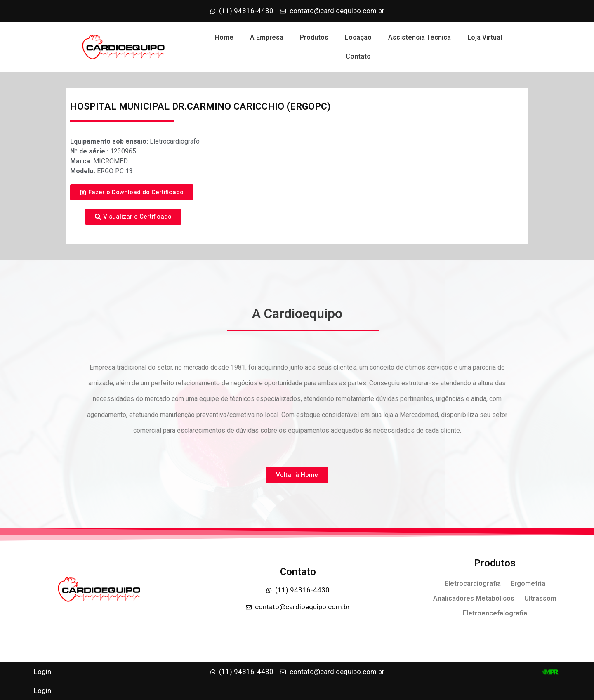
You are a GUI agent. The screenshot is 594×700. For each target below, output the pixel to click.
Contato (358, 56)
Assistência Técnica (420, 37)
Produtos (314, 37)
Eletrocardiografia (473, 583)
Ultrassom (540, 598)
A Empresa (267, 37)
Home (224, 37)
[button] (132, 192)
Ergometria (528, 583)
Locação (358, 37)
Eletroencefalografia (495, 613)
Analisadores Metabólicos (474, 598)
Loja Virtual (485, 37)
